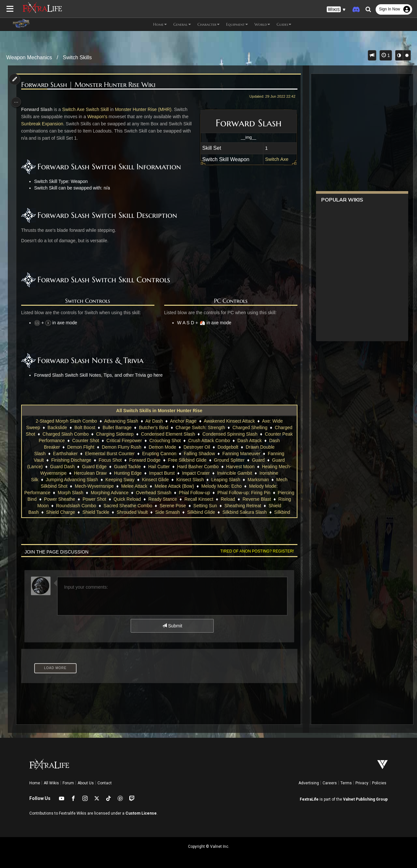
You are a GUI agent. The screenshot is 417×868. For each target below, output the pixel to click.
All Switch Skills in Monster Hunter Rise (159, 411)
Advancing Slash (121, 421)
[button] (336, 10)
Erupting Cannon (159, 454)
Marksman (258, 480)
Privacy (362, 783)
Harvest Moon (240, 467)
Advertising (309, 783)
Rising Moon (69, 506)
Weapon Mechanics (29, 57)
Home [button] (160, 24)
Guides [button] (284, 24)
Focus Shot (110, 460)
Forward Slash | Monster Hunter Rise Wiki (90, 85)
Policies (379, 783)
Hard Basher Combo (197, 467)
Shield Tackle (132, 512)
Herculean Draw (90, 473)
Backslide (57, 427)
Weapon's (99, 117)
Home (35, 783)
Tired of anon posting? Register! (254, 551)
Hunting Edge (128, 473)
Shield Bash (62, 512)
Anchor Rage (183, 421)
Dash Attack (255, 441)
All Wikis (51, 783)
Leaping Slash (225, 480)
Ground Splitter (229, 460)
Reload (259, 499)
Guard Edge (94, 467)
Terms (346, 783)
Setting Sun (238, 506)
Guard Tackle (127, 467)
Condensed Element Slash (173, 434)
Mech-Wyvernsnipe (94, 486)
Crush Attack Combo (214, 441)
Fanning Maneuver (241, 454)
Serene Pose (206, 506)
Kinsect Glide (155, 480)
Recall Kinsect (230, 499)
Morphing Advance (125, 493)
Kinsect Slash (190, 480)
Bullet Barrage (117, 427)
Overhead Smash (169, 493)
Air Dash (154, 421)
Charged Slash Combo (71, 434)
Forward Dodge (144, 460)
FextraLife (309, 799)
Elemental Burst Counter (110, 454)
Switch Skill (99, 109)
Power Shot (125, 499)
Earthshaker (65, 454)
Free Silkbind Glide (187, 460)
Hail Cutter (159, 467)
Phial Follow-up (210, 493)
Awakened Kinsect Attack (229, 421)
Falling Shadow (199, 454)
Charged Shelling (249, 427)
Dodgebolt (227, 447)
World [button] (262, 24)
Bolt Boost (84, 427)
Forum (68, 783)
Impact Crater (196, 473)
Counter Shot (91, 441)
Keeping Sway (120, 480)
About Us (86, 783)
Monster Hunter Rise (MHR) (145, 109)
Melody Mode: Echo (221, 486)
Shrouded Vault (168, 512)
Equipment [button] (237, 24)
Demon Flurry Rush (121, 447)
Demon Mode (162, 447)
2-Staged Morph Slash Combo (66, 421)
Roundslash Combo (110, 506)
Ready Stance (194, 499)
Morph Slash (86, 493)
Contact (105, 783)
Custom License (141, 813)
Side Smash (203, 512)
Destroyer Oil (196, 447)
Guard (258, 460)
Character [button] (208, 24)
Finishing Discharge (71, 460)
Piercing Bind (55, 499)
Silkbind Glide (237, 512)
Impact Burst (161, 473)
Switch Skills (77, 57)
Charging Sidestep (120, 434)
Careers (330, 783)
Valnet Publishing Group (365, 799)
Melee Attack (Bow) (174, 486)
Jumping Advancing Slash (71, 480)
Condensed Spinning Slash (235, 434)
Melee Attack (134, 486)
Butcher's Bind (153, 427)
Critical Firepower (129, 441)
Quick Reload (158, 499)
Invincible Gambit (234, 473)
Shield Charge (96, 512)
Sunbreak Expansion (44, 124)
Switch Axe (274, 159)
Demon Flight (80, 447)
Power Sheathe (91, 499)
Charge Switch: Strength (200, 427)
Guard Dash (62, 467)
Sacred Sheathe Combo (161, 506)
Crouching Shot (171, 441)
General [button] (182, 24)
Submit (172, 626)
